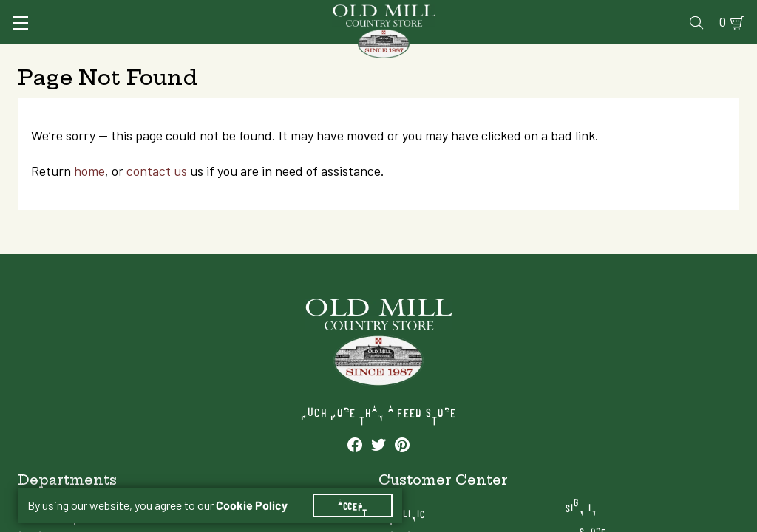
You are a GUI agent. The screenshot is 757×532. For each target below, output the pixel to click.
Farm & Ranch (660, 55)
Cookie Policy (261, 488)
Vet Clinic (427, 12)
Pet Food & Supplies (438, 55)
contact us (170, 232)
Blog (681, 12)
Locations (648, 448)
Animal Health (175, 55)
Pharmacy (497, 12)
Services (358, 12)
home (103, 232)
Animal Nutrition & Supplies (299, 55)
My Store (646, 424)
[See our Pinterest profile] (119, 519)
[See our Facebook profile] (72, 519)
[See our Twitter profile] (95, 519)
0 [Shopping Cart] (714, 12)
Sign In (159, 12)
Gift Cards (568, 12)
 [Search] (722, 55)
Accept (361, 488)
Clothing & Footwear (558, 55)
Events (633, 12)
